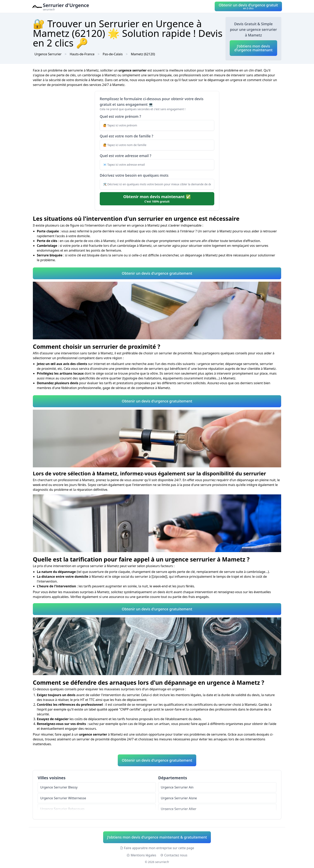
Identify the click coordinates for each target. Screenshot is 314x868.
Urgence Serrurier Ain (177, 787)
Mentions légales (141, 855)
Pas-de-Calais (113, 54)
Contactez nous (174, 855)
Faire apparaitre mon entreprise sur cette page (157, 848)
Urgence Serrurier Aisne (179, 798)
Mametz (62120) (143, 54)
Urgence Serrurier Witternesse (63, 798)
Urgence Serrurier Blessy (59, 787)
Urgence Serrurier (48, 54)
